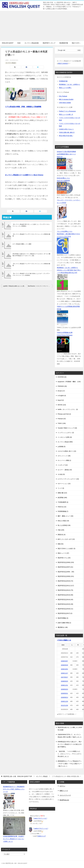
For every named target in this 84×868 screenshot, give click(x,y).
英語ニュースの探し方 (66, 114)
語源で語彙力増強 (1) (64, 623)
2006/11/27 (64, 673)
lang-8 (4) (61, 400)
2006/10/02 (64, 669)
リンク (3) (61, 488)
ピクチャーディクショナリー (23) (68, 479)
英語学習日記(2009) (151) (66, 576)
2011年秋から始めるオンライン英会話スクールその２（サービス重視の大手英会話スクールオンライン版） (31, 255)
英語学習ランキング (49, 43)
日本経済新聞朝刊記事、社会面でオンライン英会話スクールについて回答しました (14, 839)
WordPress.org (64, 800)
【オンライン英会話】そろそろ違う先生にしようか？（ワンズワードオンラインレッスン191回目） (31, 274)
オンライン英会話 (11, 63)
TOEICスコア (42, 836)
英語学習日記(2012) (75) (65, 590)
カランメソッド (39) (64, 456)
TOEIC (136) (62, 423)
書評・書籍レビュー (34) (65, 516)
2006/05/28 (64, 665)
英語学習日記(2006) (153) (66, 562)
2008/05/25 (64, 681)
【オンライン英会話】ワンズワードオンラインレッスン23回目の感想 (31, 235)
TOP (18, 776)
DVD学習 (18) (62, 377)
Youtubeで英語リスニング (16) (67, 428)
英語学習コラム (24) (64, 558)
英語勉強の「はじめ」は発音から (70, 84)
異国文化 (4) (62, 535)
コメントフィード (65, 795)
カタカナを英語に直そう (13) (67, 451)
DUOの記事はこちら (63, 178)
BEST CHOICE (63, 63)
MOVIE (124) (62, 405)
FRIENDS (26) (62, 386)
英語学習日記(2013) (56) (65, 595)
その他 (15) (61, 474)
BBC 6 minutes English (66, 99)
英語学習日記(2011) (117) (66, 586)
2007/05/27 (64, 677)
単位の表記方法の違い (66, 136)
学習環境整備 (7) (63, 511)
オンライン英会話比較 (32, 43)
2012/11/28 (64, 705)
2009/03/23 (64, 689)
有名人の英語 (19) (63, 521)
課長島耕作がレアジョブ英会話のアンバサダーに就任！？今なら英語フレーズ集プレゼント (70, 764)
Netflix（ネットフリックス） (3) (68, 409)
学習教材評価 (63, 81)
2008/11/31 (64, 685)
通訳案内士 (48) (63, 627)
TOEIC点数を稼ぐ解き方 (67, 132)
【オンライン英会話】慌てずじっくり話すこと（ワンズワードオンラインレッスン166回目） (31, 225)
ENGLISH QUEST (8, 43)
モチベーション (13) (64, 484)
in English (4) (62, 396)
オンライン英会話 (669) (65, 442)
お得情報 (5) (62, 447)
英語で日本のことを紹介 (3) (66, 549)
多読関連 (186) (62, 498)
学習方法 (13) (62, 507)
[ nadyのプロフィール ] (41, 828)
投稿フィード (64, 791)
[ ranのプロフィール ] (40, 818)
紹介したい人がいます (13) (66, 539)
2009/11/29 (64, 701)
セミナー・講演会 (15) (65, 470)
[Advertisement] (42, 26)
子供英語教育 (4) (63, 502)
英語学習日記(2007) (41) (65, 567)
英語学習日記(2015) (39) (65, 604)
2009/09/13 (64, 697)
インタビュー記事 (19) (65, 437)
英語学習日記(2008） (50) (66, 572)
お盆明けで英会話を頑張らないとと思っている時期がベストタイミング (15, 286)
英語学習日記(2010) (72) (65, 581)
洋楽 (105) (61, 530)
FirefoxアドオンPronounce (67, 111)
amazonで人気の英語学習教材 (66, 152)
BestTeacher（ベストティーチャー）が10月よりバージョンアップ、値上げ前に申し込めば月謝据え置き (40, 286)
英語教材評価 (64, 43)
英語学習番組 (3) (63, 618)
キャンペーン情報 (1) (64, 460)
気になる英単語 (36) (64, 525)
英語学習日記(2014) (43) (65, 600)
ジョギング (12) (63, 465)
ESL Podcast (63, 96)
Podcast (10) (62, 419)
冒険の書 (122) (62, 493)
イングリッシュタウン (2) (66, 433)
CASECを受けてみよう (66, 129)
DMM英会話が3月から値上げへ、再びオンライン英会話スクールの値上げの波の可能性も (70, 744)
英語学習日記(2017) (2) (65, 613)
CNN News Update (65, 103)
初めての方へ (76, 43)
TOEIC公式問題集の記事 (65, 333)
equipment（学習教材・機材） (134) (69, 382)
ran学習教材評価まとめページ (66, 154)
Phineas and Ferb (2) (64, 414)
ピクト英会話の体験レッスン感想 (22, 244)
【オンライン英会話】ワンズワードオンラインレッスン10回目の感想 (31, 265)
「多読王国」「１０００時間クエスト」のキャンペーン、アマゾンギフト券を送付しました (70, 754)
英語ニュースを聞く (65, 88)
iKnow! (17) (61, 391)
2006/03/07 (64, 661)
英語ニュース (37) (63, 553)
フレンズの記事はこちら (65, 231)
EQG (19, 43)
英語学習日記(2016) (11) (65, 609)
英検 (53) (61, 544)
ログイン (62, 786)
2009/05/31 (64, 693)
